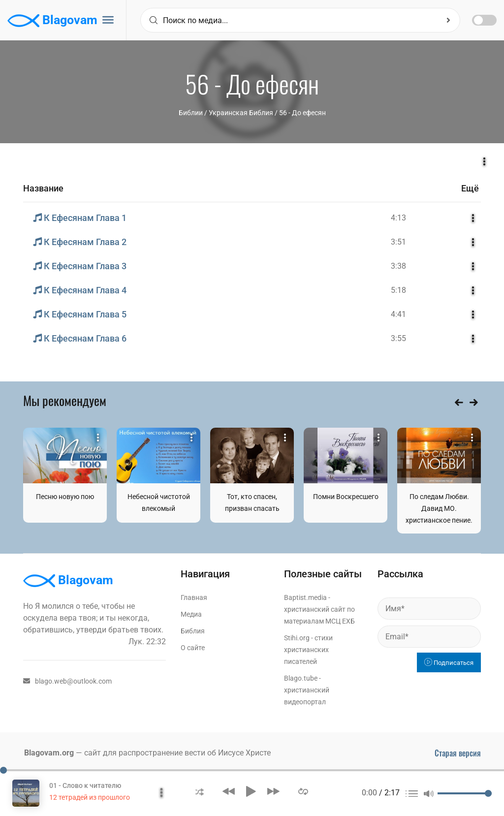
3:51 (398, 242)
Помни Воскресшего (346, 497)
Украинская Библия (241, 113)
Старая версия (458, 753)
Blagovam (52, 21)
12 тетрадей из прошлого (90, 797)
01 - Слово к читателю (85, 785)
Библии (191, 113)
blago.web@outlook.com (67, 681)
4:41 (398, 314)
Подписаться (449, 663)
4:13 (398, 218)
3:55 (398, 338)
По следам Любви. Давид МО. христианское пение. (439, 508)
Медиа (191, 614)
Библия (193, 631)
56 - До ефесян (302, 113)
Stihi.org (297, 638)
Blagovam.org (49, 753)
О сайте (193, 648)
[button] (200, 791)
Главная (194, 597)
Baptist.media (305, 597)
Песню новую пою (65, 497)
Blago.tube (301, 678)
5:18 (398, 290)
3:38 (398, 266)
